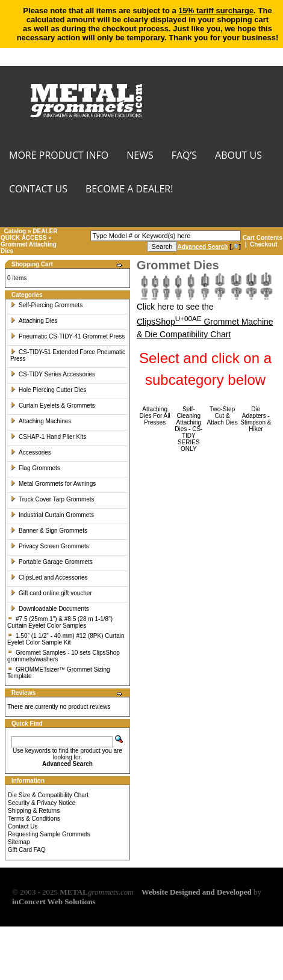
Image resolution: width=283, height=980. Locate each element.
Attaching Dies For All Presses (155, 416)
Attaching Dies (34, 321)
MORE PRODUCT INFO (59, 156)
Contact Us (23, 826)
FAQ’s (184, 156)
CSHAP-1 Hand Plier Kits (48, 437)
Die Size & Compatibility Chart (48, 795)
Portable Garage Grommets (51, 562)
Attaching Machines (41, 421)
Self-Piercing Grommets (46, 305)
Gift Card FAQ (27, 850)
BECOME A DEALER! (129, 190)
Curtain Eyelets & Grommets (53, 406)
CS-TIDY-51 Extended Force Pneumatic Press (68, 355)
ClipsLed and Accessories (49, 577)
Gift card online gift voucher (51, 593)
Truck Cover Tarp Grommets (52, 499)
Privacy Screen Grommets (50, 546)
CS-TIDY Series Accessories (53, 374)
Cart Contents (263, 238)
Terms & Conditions (34, 819)
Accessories (31, 452)
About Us (238, 156)
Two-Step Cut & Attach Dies (222, 416)
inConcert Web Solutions (54, 902)
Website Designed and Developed (197, 892)
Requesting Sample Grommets (49, 834)
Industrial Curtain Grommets (52, 515)
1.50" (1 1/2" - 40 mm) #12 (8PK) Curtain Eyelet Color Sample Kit (66, 639)
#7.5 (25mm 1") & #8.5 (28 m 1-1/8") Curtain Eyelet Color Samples (60, 622)
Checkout (264, 244)
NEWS (140, 156)
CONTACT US (38, 190)
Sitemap (19, 842)
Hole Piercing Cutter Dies (48, 390)
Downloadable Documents (50, 609)
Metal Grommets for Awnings (53, 484)
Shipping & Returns (34, 811)
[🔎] (209, 247)
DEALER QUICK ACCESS (29, 234)
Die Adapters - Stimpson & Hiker (256, 419)
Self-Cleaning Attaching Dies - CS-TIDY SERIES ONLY (188, 429)
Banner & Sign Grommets (49, 531)
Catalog (15, 231)
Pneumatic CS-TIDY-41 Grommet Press (67, 336)
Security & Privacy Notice (42, 803)
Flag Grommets (35, 468)
